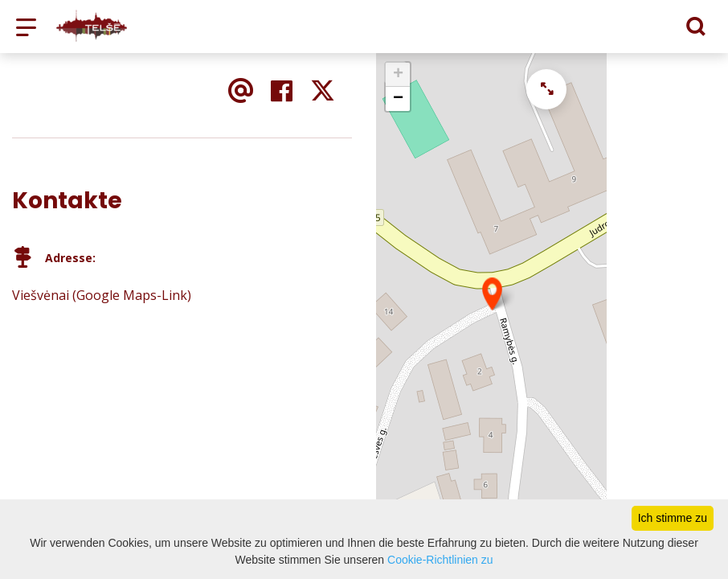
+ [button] (398, 75)
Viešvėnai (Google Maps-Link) (102, 295)
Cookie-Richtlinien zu (440, 560)
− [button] (398, 99)
